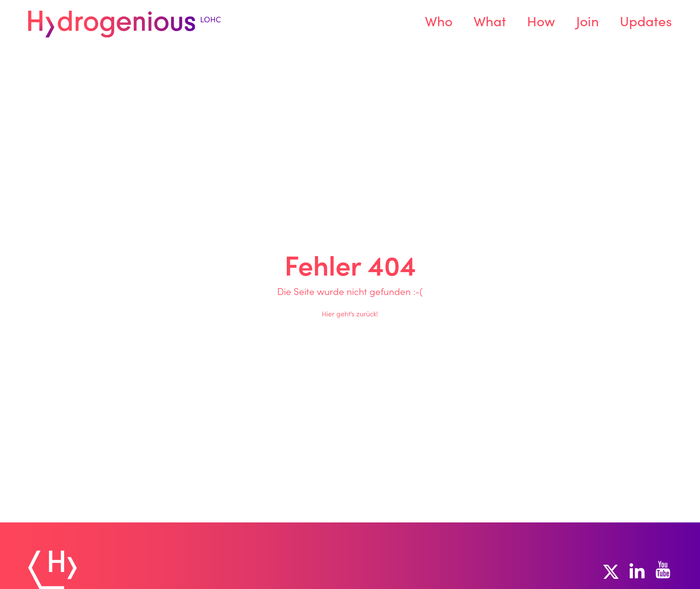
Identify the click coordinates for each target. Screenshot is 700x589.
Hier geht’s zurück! (350, 315)
